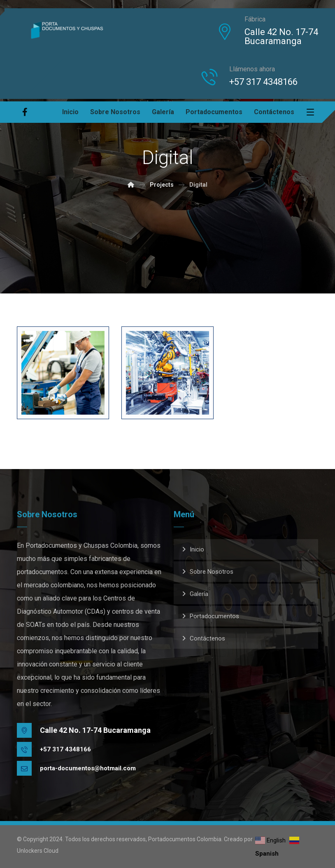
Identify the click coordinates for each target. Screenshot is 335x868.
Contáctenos (207, 638)
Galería (199, 594)
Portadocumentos (214, 616)
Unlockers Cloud (38, 851)
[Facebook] (25, 112)
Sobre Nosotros (212, 572)
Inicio (197, 549)
